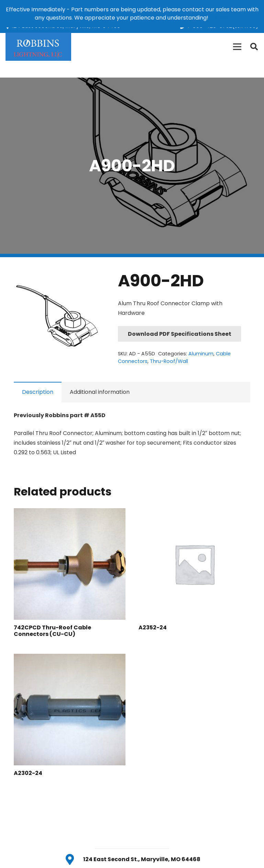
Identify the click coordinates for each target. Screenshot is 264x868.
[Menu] (237, 47)
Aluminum (201, 354)
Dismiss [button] (220, 18)
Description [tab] (38, 392)
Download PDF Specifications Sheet (180, 334)
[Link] (38, 47)
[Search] (254, 47)
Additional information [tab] (100, 392)
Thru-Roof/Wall (169, 361)
